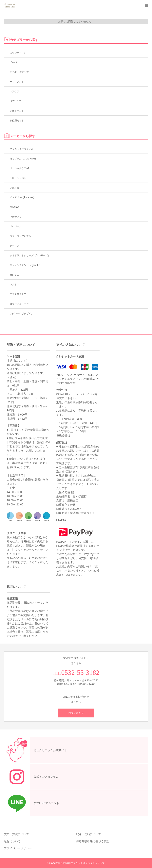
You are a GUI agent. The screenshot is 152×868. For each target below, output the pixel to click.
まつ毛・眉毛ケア (19, 72)
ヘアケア (14, 91)
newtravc (14, 207)
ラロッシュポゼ (18, 178)
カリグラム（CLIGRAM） (23, 159)
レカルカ (14, 188)
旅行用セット (17, 121)
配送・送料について (88, 834)
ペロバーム (16, 226)
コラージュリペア (19, 304)
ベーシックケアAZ (19, 168)
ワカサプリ (16, 217)
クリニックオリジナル (22, 149)
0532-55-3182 (80, 672)
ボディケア (16, 101)
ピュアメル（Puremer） (23, 197)
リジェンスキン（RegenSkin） (26, 265)
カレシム (14, 275)
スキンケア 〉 (18, 53)
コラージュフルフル (20, 236)
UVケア (14, 62)
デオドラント (17, 111)
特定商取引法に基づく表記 (93, 841)
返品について (12, 841)
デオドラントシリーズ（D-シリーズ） (30, 255)
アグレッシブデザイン (22, 314)
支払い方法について (16, 834)
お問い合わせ (76, 713)
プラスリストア (18, 294)
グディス (14, 246)
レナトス (14, 285)
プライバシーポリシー (18, 848)
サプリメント (17, 82)
